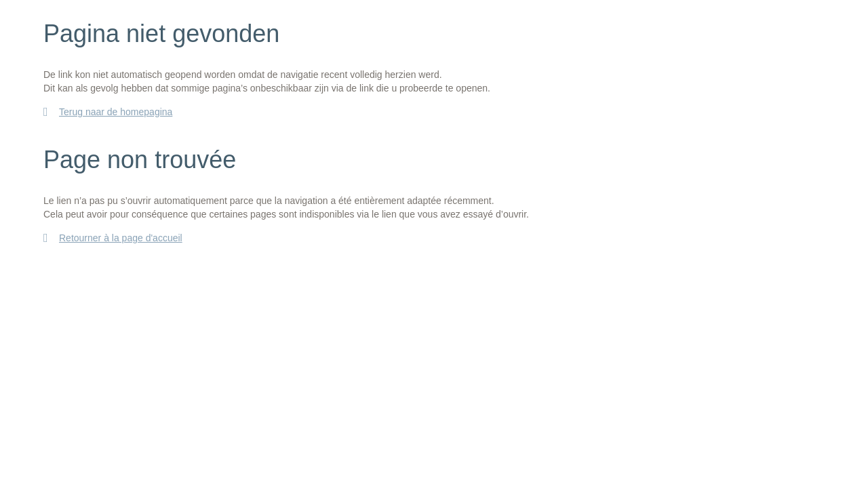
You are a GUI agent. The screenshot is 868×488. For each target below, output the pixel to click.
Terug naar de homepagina (116, 112)
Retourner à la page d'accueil (121, 238)
